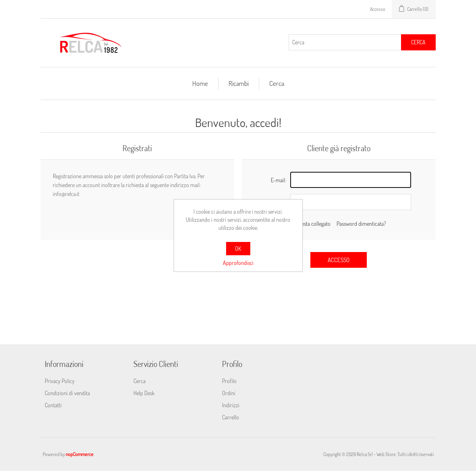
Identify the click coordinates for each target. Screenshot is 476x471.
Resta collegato (315, 224)
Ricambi (239, 83)
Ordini (229, 393)
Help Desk (144, 393)
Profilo (229, 381)
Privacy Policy (60, 381)
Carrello (231, 417)
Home (200, 83)
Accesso (378, 9)
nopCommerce (80, 454)
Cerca (418, 42)
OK (238, 249)
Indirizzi (231, 405)
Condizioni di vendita (67, 393)
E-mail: (279, 180)
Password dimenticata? (361, 224)
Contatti (53, 405)
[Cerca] (345, 42)
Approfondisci (238, 263)
